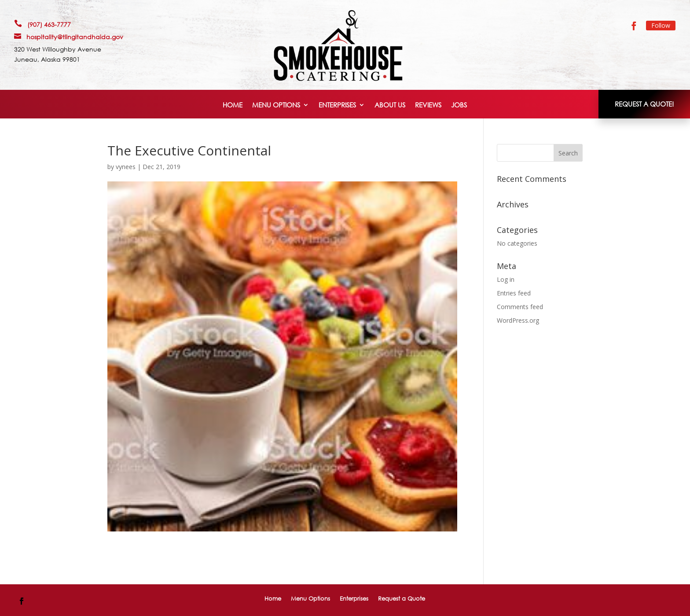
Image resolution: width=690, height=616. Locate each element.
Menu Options (276, 105)
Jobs (459, 105)
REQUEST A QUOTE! (644, 104)
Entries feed (514, 293)
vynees (126, 167)
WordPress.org (518, 320)
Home (233, 105)
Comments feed (520, 307)
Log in (506, 279)
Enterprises (337, 105)
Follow (661, 25)
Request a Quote (402, 598)
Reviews (428, 105)
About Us (390, 105)
